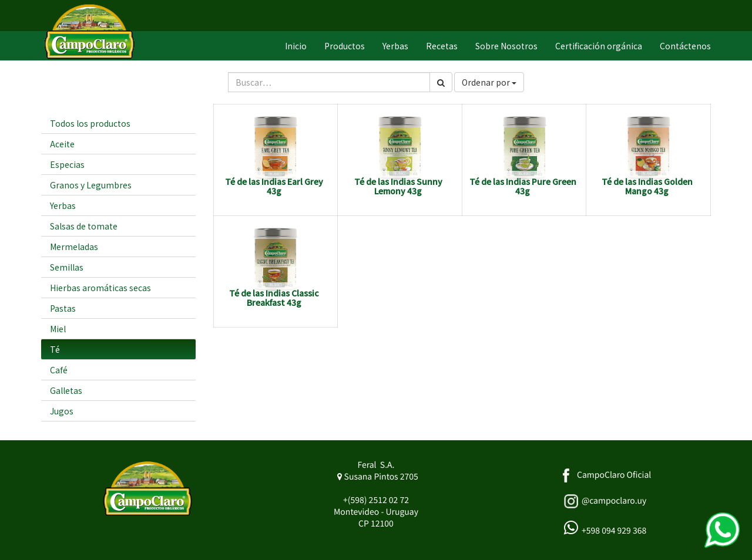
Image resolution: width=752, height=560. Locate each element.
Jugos (62, 411)
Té (55, 349)
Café (59, 370)
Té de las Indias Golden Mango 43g (647, 186)
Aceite (62, 144)
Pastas (63, 308)
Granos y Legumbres (91, 185)
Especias (67, 164)
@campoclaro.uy (614, 501)
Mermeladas (74, 247)
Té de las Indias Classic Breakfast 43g (274, 297)
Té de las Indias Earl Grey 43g (274, 186)
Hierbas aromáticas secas (100, 288)
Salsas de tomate (84, 226)
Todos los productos (90, 123)
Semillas (67, 267)
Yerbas (63, 205)
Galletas (66, 390)
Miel (58, 329)
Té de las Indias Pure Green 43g (523, 186)
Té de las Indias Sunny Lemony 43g (398, 186)
